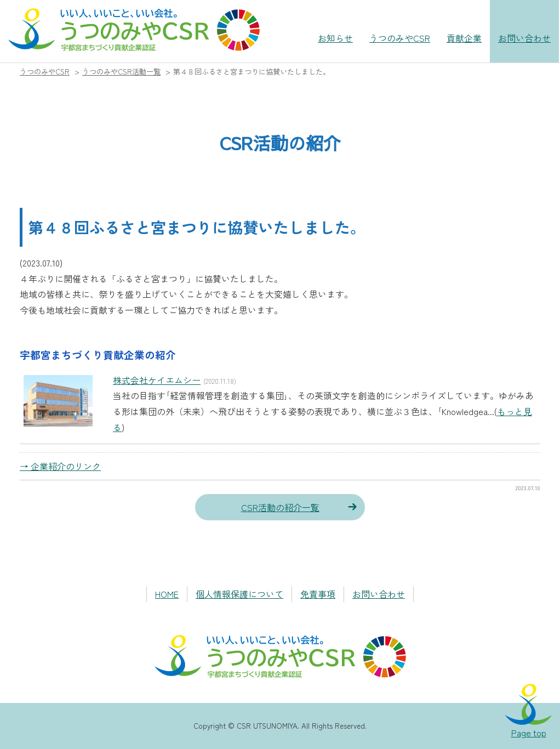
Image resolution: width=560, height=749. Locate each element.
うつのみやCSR (400, 38)
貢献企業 (464, 38)
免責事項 (318, 594)
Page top (529, 733)
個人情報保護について (239, 594)
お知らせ (335, 38)
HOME (167, 594)
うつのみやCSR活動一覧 (121, 72)
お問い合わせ (524, 38)
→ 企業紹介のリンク (60, 466)
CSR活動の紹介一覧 (280, 507)
